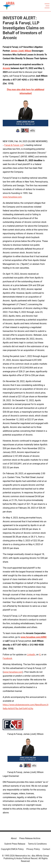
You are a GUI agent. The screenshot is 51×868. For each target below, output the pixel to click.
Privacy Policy (33, 849)
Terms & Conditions (37, 844)
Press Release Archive (30, 838)
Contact (46, 849)
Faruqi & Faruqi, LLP (14, 145)
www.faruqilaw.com (12, 197)
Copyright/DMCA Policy (12, 849)
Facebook (7, 658)
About (14, 838)
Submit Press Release (15, 844)
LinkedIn (31, 655)
